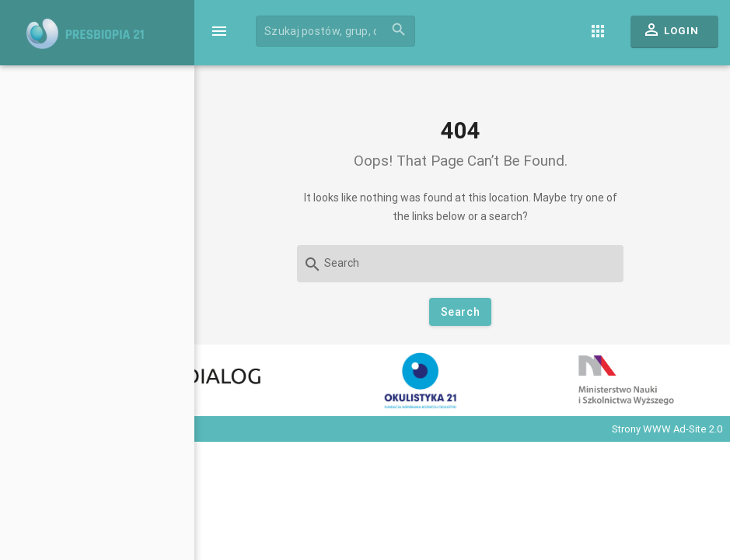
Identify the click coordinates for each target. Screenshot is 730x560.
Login (671, 33)
